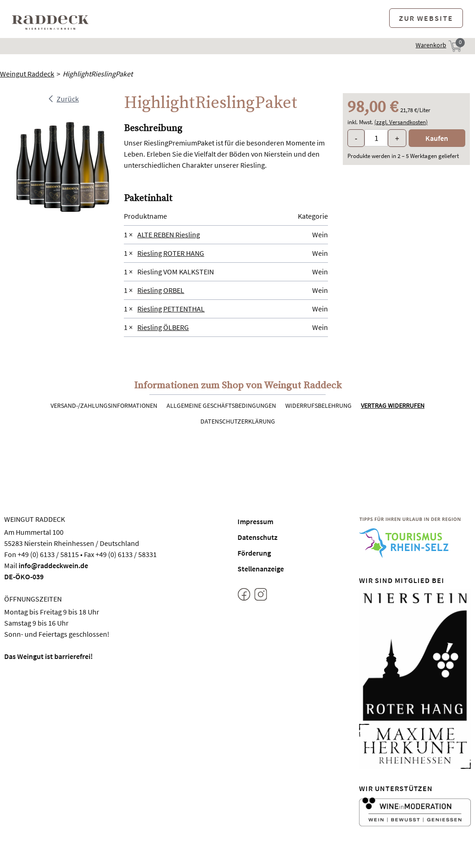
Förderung (254, 553)
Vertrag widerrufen (393, 405)
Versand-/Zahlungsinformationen (104, 405)
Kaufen (437, 138)
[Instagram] (261, 596)
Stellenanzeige (261, 569)
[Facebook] (244, 596)
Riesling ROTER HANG (171, 253)
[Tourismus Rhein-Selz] (415, 537)
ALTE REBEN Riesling (169, 234)
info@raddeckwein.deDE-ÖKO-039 (46, 571)
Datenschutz (257, 537)
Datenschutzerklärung (238, 421)
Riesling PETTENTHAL (171, 309)
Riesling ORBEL (161, 290)
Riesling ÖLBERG (163, 327)
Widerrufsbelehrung (318, 405)
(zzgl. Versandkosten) (401, 122)
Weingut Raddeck (27, 74)
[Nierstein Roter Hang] (415, 656)
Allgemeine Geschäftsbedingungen (221, 405)
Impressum (255, 521)
